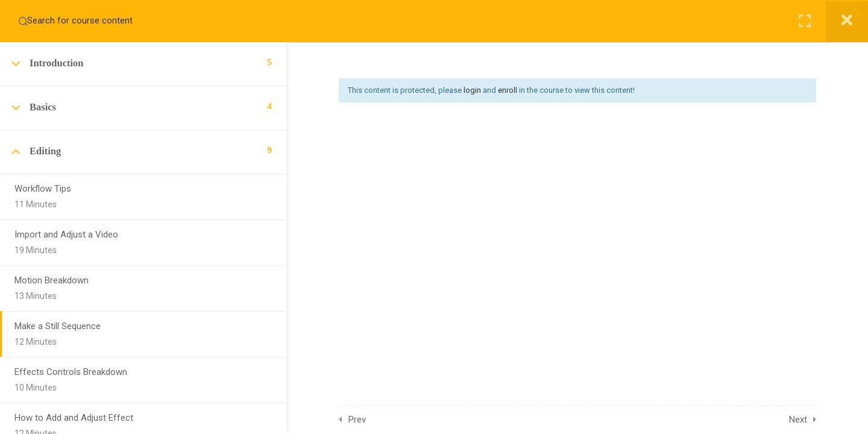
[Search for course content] (23, 21)
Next (798, 420)
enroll (508, 90)
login (472, 90)
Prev (357, 420)
